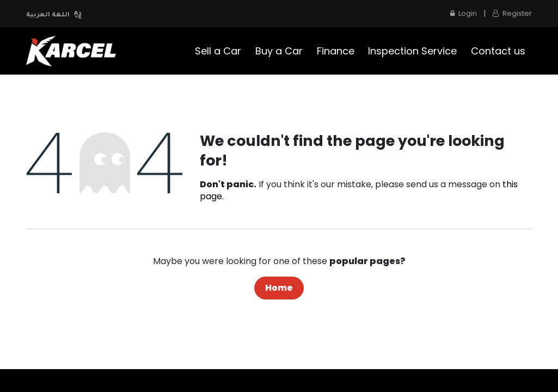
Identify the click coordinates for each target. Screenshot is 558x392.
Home (279, 288)
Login (464, 13)
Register (512, 13)
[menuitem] (219, 51)
